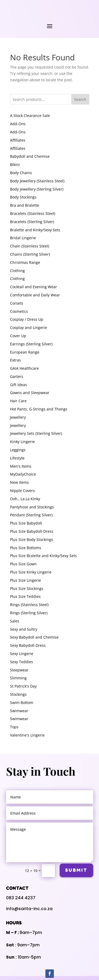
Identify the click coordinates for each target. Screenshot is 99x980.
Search (80, 99)
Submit (76, 916)
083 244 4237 (21, 944)
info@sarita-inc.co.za (29, 955)
